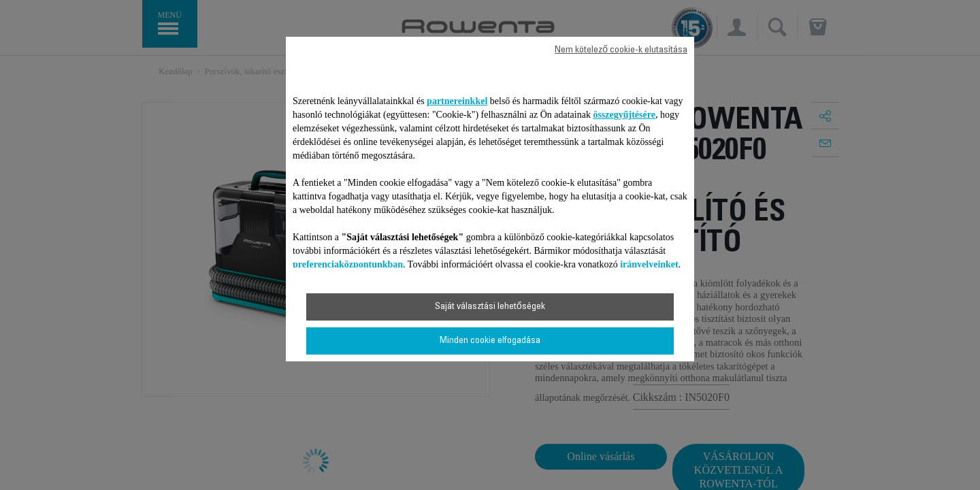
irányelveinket (649, 264)
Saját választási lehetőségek (490, 307)
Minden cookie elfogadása (490, 341)
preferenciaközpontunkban (348, 264)
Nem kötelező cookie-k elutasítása (621, 50)
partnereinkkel (457, 101)
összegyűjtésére (624, 115)
